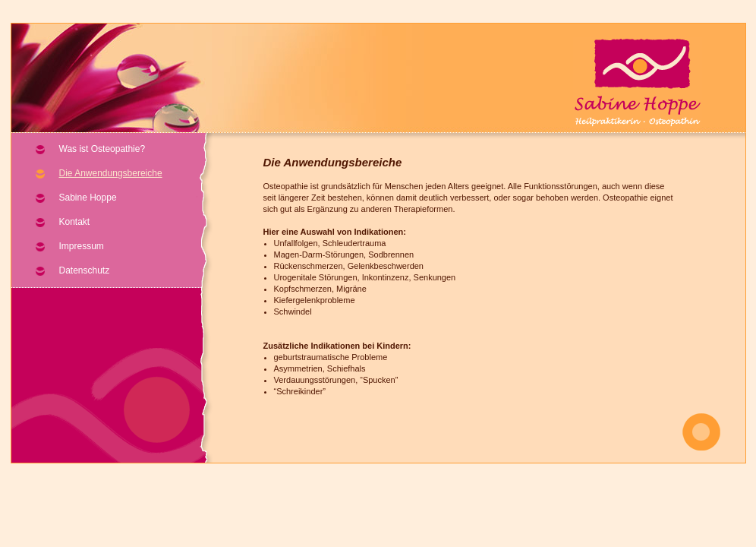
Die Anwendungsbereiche (111, 173)
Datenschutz (85, 270)
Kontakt (75, 222)
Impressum (82, 246)
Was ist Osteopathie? (102, 149)
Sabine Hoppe (88, 198)
